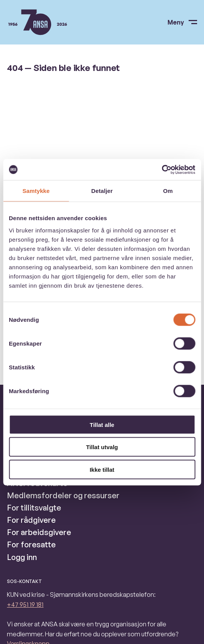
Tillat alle (102, 424)
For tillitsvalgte (34, 508)
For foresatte (31, 544)
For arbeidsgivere (39, 532)
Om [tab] (168, 191)
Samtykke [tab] (36, 191)
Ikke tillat (102, 469)
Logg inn (22, 557)
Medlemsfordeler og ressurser (63, 495)
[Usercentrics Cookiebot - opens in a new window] (162, 170)
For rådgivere (31, 520)
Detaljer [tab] (102, 191)
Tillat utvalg (102, 447)
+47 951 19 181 (25, 604)
